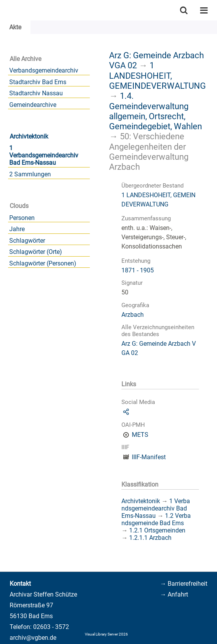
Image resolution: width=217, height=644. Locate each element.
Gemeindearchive (33, 105)
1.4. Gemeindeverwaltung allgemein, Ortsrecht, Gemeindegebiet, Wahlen (156, 111)
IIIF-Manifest (149, 457)
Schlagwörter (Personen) (43, 263)
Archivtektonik (29, 136)
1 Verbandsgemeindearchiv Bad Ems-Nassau (44, 155)
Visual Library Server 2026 (106, 634)
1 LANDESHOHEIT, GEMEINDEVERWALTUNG (157, 75)
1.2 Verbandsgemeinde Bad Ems (156, 519)
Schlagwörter (27, 241)
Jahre (17, 229)
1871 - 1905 (138, 270)
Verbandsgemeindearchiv (44, 70)
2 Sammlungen (30, 174)
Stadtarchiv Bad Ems (38, 82)
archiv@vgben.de (33, 638)
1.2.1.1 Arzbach (150, 538)
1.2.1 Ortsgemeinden (157, 530)
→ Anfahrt (174, 594)
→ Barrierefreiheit (184, 584)
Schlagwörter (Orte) (36, 252)
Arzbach (133, 315)
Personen (22, 218)
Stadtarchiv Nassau (36, 93)
